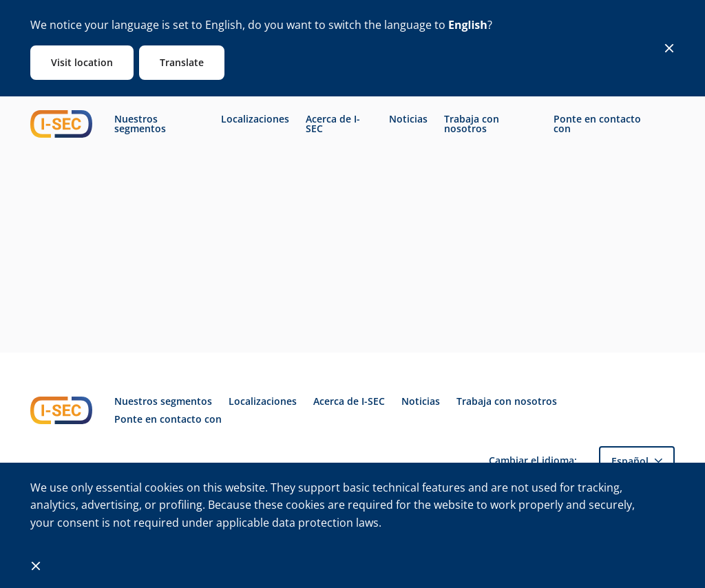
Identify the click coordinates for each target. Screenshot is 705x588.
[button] (637, 461)
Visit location (82, 62)
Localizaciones (255, 119)
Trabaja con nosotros (472, 124)
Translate (182, 62)
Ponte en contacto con (597, 124)
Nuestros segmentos (140, 124)
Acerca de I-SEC (333, 124)
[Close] (669, 48)
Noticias (408, 119)
